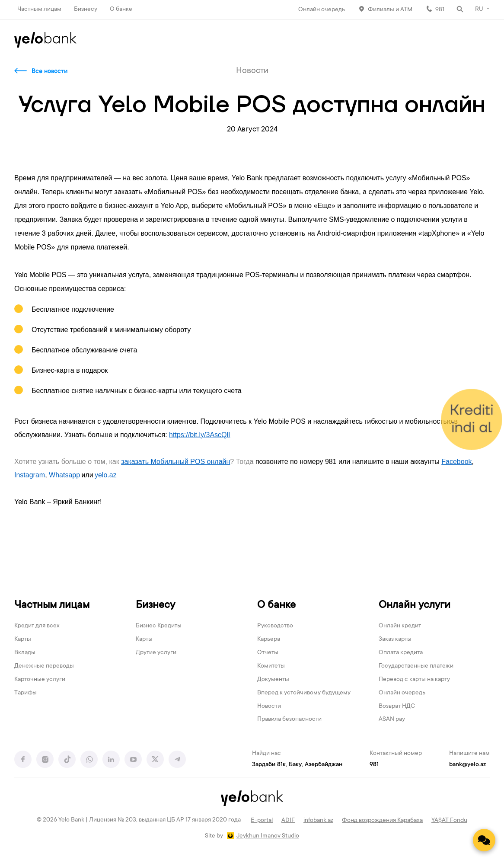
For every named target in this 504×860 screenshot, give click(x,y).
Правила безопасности (289, 719)
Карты (23, 639)
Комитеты (271, 666)
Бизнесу (86, 10)
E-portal (262, 821)
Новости (269, 707)
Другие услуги (156, 653)
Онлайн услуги (415, 606)
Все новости (49, 72)
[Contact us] (484, 840)
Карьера (269, 639)
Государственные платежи (416, 666)
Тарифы (26, 693)
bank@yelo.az (467, 765)
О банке (121, 10)
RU (479, 10)
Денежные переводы (44, 666)
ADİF (288, 821)
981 (440, 10)
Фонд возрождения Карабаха (382, 821)
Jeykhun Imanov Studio (268, 836)
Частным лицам (39, 10)
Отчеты (268, 653)
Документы (273, 680)
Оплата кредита (401, 653)
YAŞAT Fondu (449, 821)
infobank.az (318, 821)
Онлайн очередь (322, 10)
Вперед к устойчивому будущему (304, 693)
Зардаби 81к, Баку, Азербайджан (297, 765)
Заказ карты (395, 639)
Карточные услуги (40, 680)
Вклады (25, 653)
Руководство (275, 626)
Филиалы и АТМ (390, 10)
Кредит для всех (37, 626)
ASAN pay (392, 719)
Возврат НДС (397, 707)
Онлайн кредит (400, 626)
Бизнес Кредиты (159, 626)
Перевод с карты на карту (414, 680)
